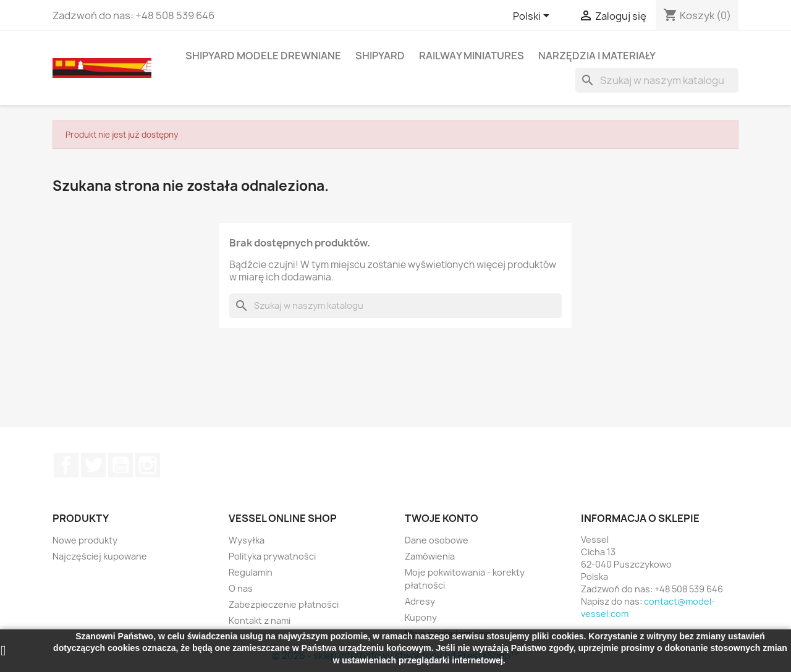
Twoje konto (442, 518)
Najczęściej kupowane (100, 556)
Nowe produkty (85, 540)
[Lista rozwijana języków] (533, 17)
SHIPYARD (380, 56)
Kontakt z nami (260, 620)
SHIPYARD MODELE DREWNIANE (263, 56)
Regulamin (251, 572)
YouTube (121, 465)
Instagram (148, 465)
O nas (241, 588)
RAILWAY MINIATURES (472, 56)
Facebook (66, 465)
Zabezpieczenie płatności (284, 604)
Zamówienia (430, 556)
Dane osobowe (437, 540)
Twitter (93, 465)
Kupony (421, 617)
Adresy (420, 601)
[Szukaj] (657, 80)
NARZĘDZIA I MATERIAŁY (597, 56)
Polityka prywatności (272, 556)
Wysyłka (247, 540)
